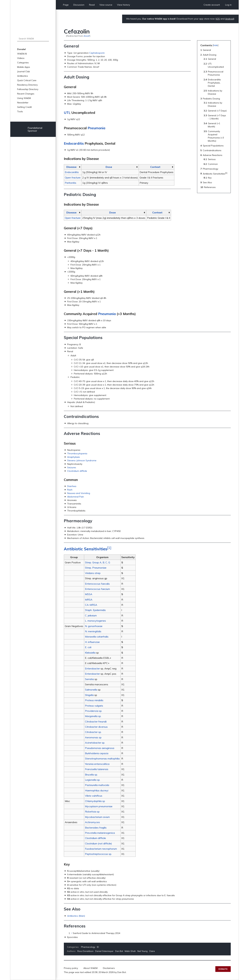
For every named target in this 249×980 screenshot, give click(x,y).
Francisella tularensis (97, 769)
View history (123, 5)
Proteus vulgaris (94, 706)
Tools (20, 111)
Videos (21, 58)
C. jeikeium (91, 615)
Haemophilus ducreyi (97, 790)
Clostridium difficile (77, 471)
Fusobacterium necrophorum (101, 849)
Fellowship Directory (28, 89)
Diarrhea (72, 486)
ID (98, 947)
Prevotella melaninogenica (100, 833)
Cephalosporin (97, 53)
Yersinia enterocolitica (97, 764)
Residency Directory (27, 85)
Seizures (72, 467)
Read (92, 5)
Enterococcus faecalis (97, 584)
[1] (109, 547)
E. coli (88, 647)
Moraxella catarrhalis (97, 637)
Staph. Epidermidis (95, 610)
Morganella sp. (93, 716)
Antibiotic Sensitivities (86, 549)
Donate (223, 969)
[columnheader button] (73, 167)
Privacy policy (71, 968)
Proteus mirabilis (94, 700)
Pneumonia (96, 128)
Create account (212, 5)
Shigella (89, 695)
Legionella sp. (93, 780)
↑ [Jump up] (72, 933)
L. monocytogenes (95, 621)
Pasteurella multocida (97, 785)
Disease (71, 167)
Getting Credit (24, 107)
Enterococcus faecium (97, 589)
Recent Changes (26, 94)
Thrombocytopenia (77, 453)
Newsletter (23, 103)
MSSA (89, 594)
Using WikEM (24, 98)
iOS (218, 19)
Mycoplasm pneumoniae (99, 806)
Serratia (89, 679)
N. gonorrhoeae (94, 626)
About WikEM (90, 968)
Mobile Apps (24, 67)
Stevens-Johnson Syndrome (82, 460)
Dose (109, 167)
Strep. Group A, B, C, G (98, 562)
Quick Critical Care (27, 80)
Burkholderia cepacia (97, 753)
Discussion (79, 5)
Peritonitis (71, 183)
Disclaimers (109, 968)
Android (229, 19)
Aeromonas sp (93, 737)
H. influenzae (92, 642)
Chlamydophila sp (95, 801)
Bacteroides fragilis (96, 828)
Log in (228, 5)
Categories (23, 63)
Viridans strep (93, 573)
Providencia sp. (94, 711)
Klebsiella (90, 653)
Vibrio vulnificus (94, 796)
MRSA (89, 600)
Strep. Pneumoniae (96, 568)
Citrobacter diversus (96, 727)
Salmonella (91, 690)
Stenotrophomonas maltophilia (102, 758)
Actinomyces (92, 822)
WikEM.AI (22, 54)
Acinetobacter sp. (95, 743)
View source (106, 5)
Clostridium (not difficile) (98, 843)
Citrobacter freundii (96, 722)
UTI (67, 113)
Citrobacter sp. (93, 732)
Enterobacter (92, 668)
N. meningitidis (93, 631)
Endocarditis (74, 143)
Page (66, 5)
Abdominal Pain (76, 497)
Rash (70, 490)
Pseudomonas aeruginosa (100, 748)
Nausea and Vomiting (79, 493)
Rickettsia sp (92, 812)
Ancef (87, 36)
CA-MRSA (91, 605)
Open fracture (73, 178)
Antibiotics (23, 76)
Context (155, 167)
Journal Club (24, 71)
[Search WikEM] (33, 39)
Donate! (22, 49)
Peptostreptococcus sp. (98, 854)
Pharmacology (88, 947)
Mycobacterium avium (97, 817)
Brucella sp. (91, 775)
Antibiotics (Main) (76, 916)
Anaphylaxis (74, 457)
